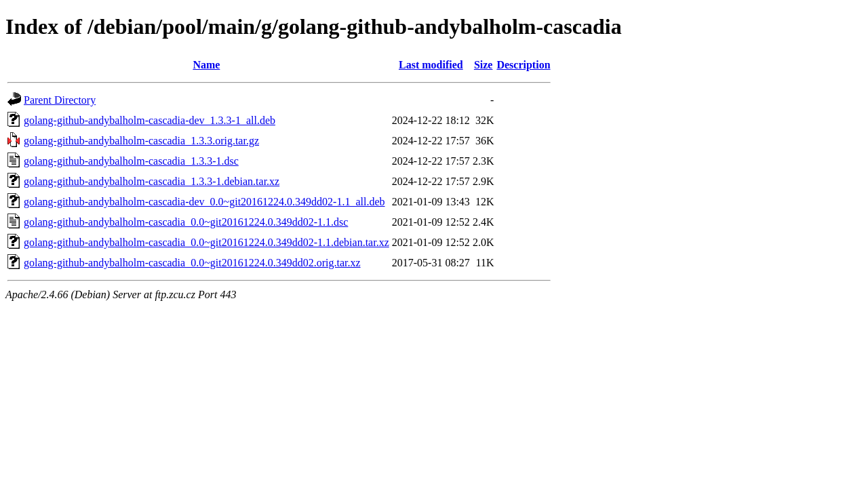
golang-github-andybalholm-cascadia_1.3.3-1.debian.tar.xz (152, 181)
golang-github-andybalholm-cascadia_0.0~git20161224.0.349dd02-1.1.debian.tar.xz (206, 242)
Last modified (431, 65)
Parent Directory (60, 100)
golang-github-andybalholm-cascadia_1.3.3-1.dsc (131, 161)
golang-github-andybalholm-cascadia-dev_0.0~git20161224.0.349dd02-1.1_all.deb (204, 202)
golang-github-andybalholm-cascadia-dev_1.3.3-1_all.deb (150, 120)
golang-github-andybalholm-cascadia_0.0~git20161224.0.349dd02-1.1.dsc (186, 222)
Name (206, 65)
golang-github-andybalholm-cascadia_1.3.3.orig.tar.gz (141, 141)
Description (523, 65)
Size (484, 65)
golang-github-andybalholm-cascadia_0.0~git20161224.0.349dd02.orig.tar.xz (192, 263)
